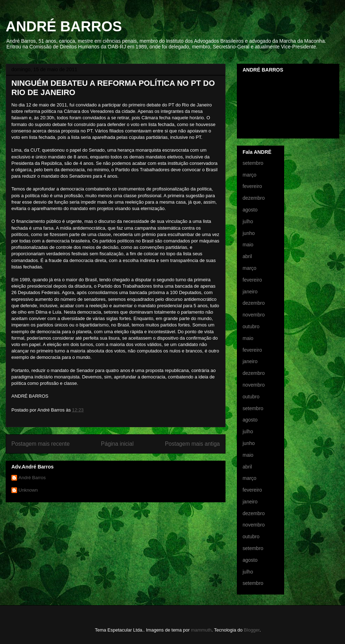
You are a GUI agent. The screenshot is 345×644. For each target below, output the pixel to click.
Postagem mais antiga (192, 444)
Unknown (28, 490)
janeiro (250, 292)
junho (249, 233)
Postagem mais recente (41, 444)
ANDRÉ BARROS (64, 26)
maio (248, 245)
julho (248, 221)
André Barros (32, 478)
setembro (253, 163)
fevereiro (252, 186)
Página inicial (117, 444)
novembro (254, 315)
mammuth (201, 630)
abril (247, 256)
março (250, 175)
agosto (250, 210)
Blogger (252, 630)
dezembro (254, 198)
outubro (251, 326)
